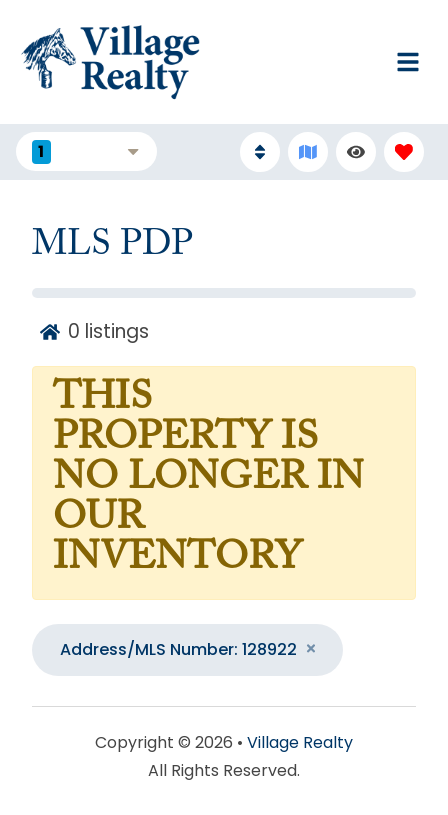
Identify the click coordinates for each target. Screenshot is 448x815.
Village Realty (300, 742)
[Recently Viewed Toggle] (356, 152)
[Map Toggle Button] (308, 152)
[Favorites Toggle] (404, 152)
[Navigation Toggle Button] (408, 62)
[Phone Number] (290, 62)
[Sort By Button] (260, 152)
